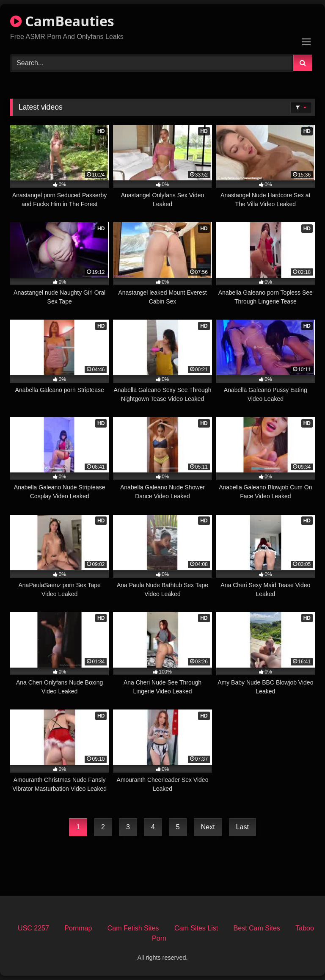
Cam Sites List (196, 928)
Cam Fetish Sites (133, 928)
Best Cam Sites (257, 928)
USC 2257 (33, 928)
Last (242, 827)
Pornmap (78, 928)
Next (208, 827)
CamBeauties (62, 21)
